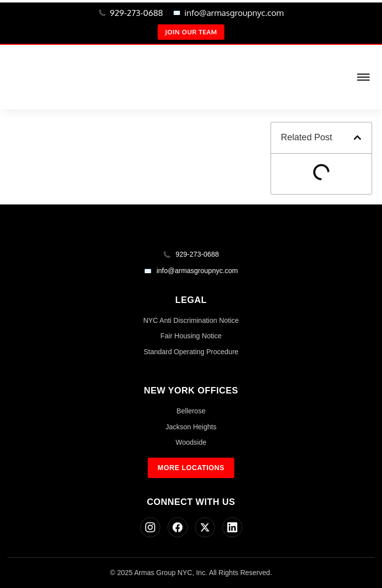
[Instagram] (150, 527)
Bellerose (191, 411)
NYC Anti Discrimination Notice (191, 320)
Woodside (191, 442)
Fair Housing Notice (191, 336)
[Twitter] (205, 527)
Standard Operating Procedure (191, 352)
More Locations (191, 468)
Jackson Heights (191, 427)
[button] (357, 138)
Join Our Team (191, 32)
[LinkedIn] (232, 527)
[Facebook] (178, 527)
